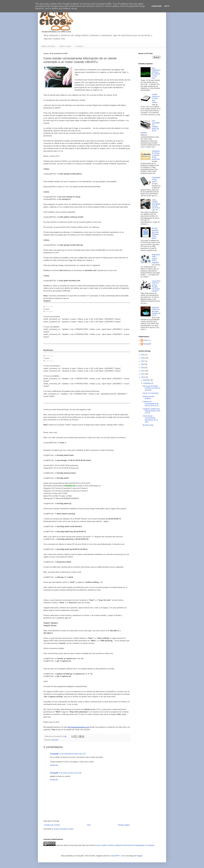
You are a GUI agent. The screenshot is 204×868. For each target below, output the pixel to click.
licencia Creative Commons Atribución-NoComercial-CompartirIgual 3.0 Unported (125, 845)
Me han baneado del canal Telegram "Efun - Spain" (155, 233)
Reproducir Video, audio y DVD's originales (156, 259)
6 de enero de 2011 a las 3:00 (70, 773)
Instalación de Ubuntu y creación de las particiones (156, 155)
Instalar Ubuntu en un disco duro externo (156, 98)
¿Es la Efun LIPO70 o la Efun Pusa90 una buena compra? (156, 286)
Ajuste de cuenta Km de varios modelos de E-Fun (156, 311)
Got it (167, 6)
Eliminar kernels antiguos (149, 397)
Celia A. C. (147, 340)
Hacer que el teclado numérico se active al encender (151, 388)
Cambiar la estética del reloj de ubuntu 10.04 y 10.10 (151, 411)
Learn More (157, 6)
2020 (143, 358)
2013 (143, 368)
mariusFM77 (116, 856)
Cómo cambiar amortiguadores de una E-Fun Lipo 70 (156, 205)
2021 (143, 355)
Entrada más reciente (52, 825)
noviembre (147, 383)
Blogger (140, 856)
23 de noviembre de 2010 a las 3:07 (72, 754)
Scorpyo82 (54, 754)
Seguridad (55, 740)
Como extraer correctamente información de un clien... (150, 419)
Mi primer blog (148, 425)
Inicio (89, 825)
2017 (143, 361)
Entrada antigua (124, 825)
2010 (143, 377)
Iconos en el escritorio (151, 393)
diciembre (147, 380)
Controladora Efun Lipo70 (156, 180)
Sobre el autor (65, 46)
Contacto (79, 46)
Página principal (48, 46)
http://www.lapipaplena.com (78, 727)
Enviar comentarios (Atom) (64, 829)
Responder (54, 765)
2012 (143, 371)
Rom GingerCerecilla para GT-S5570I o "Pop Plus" (156, 73)
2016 (143, 364)
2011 (143, 374)
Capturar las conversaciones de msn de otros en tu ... (151, 404)
